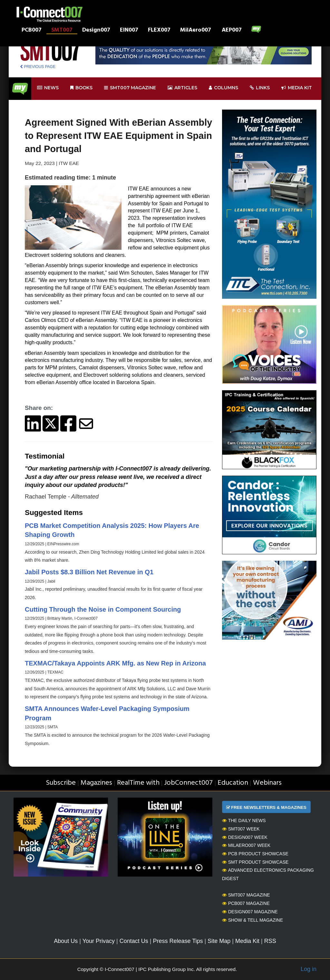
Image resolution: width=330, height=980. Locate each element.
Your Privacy (99, 941)
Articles (182, 88)
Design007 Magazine (250, 912)
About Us (66, 941)
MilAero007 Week (246, 845)
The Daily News (244, 820)
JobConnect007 (188, 783)
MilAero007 (196, 31)
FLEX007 (159, 31)
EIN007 (129, 31)
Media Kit (247, 941)
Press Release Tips (178, 941)
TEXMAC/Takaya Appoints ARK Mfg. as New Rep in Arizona (115, 663)
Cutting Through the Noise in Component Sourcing (103, 609)
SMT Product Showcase (255, 862)
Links (260, 88)
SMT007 (62, 31)
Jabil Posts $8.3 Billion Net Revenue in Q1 (89, 572)
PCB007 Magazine (246, 903)
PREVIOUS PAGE (38, 67)
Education (233, 783)
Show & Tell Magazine (252, 920)
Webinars (267, 783)
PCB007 (32, 31)
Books (81, 88)
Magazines (96, 783)
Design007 (96, 31)
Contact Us (134, 941)
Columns (223, 88)
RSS (270, 941)
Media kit (297, 88)
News (48, 88)
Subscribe (61, 783)
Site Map (219, 941)
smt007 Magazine (130, 88)
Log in (309, 969)
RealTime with (138, 783)
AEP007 (232, 31)
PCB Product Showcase (255, 854)
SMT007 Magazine (246, 895)
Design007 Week (245, 837)
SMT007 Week (241, 829)
